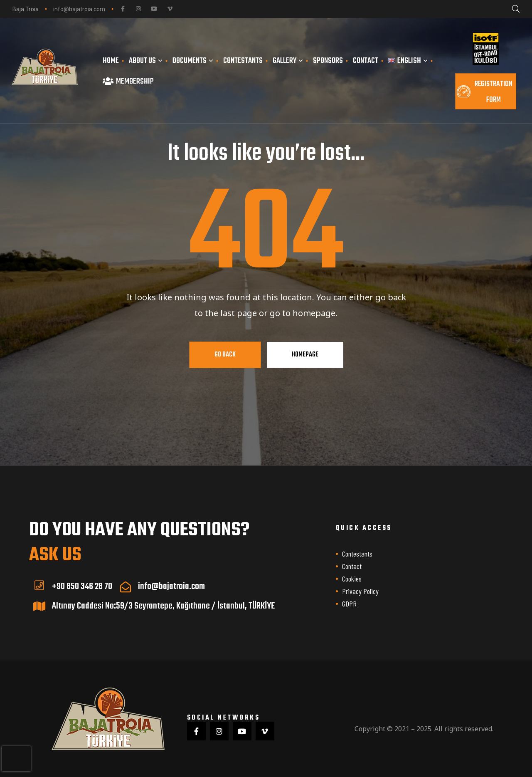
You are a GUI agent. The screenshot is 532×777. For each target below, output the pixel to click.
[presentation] (16, 759)
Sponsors (328, 61)
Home (111, 61)
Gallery (288, 61)
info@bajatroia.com (79, 9)
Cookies (352, 579)
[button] (485, 91)
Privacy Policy (360, 591)
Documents (193, 61)
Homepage (305, 355)
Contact (366, 61)
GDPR (349, 604)
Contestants (243, 61)
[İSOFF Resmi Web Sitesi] (485, 49)
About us (146, 61)
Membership (128, 82)
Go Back (225, 355)
